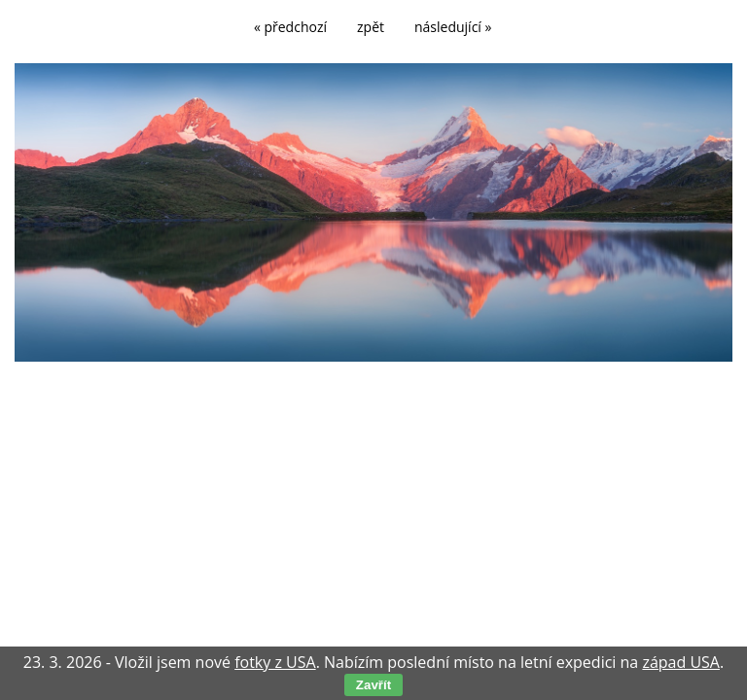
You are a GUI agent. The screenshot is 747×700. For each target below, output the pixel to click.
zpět (371, 27)
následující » (453, 27)
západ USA (681, 662)
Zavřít (373, 685)
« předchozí (290, 27)
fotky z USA (275, 662)
